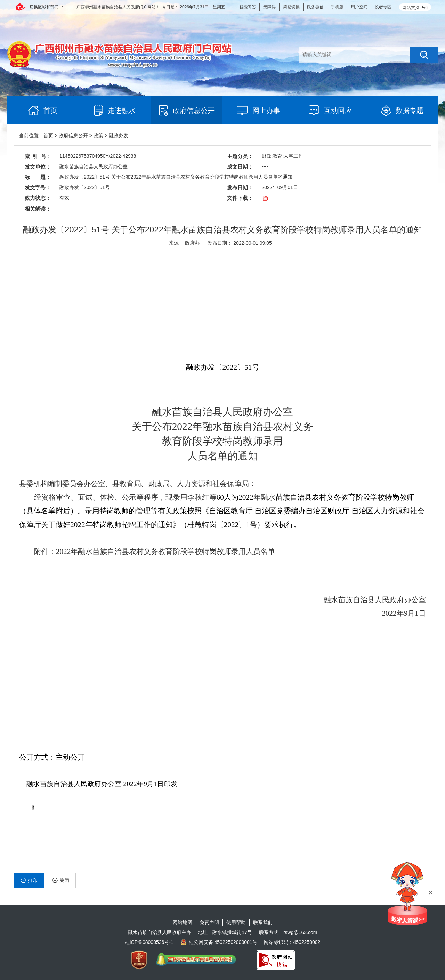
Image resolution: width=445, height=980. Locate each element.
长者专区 (383, 7)
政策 (98, 136)
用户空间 (359, 7)
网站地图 (183, 922)
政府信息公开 (73, 136)
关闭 (61, 880)
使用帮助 (236, 922)
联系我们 (263, 922)
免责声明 (209, 922)
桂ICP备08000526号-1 (149, 942)
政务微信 (315, 7)
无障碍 (269, 7)
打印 (29, 880)
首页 (48, 136)
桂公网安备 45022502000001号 (219, 942)
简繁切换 (291, 7)
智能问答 (248, 7)
